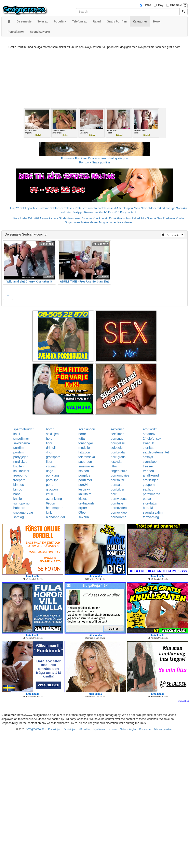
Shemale (176, 5)
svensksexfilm (153, 512)
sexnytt (148, 457)
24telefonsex (152, 439)
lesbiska (84, 489)
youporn (149, 485)
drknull (51, 448)
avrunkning (54, 499)
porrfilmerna (152, 494)
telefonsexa (87, 457)
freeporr (149, 471)
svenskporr (151, 462)
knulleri (19, 466)
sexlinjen (52, 434)
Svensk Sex (154, 218)
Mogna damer (108, 222)
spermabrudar (24, 429)
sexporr (84, 471)
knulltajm (85, 494)
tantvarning (151, 517)
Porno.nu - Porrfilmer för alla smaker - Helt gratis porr (95, 158)
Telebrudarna (41, 208)
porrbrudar (118, 452)
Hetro (147, 5)
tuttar (82, 439)
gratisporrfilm (88, 503)
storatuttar (150, 503)
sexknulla (117, 429)
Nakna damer (90, 222)
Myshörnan (99, 729)
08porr (83, 512)
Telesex (69, 208)
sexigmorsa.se (35, 729)
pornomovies (120, 475)
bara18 (148, 508)
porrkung (52, 475)
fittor (49, 443)
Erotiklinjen (70, 729)
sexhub (148, 489)
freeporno (20, 475)
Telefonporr (126, 208)
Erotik (113, 218)
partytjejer (21, 457)
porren (51, 485)
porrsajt (116, 485)
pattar (147, 499)
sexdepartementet (156, 452)
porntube (117, 503)
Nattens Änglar (128, 729)
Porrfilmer (169, 218)
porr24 (83, 485)
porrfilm (19, 448)
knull (17, 434)
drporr (83, 508)
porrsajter (118, 480)
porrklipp (52, 480)
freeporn (19, 480)
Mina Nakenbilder (145, 208)
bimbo (18, 489)
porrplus (84, 475)
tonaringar (86, 443)
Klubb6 (103, 212)
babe (17, 494)
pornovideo (119, 512)
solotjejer (117, 448)
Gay (161, 5)
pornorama (118, 517)
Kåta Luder (20, 218)
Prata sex (81, 208)
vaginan (52, 466)
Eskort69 (34, 218)
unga (50, 471)
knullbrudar (21, 471)
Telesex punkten (163, 729)
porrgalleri (118, 443)
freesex (148, 466)
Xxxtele (113, 729)
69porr (51, 503)
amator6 (149, 434)
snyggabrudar (23, 512)
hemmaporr (54, 508)
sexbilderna (22, 443)
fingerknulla (119, 471)
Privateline (145, 729)
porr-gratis (118, 457)
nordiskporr (22, 462)
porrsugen (118, 439)
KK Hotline (85, 729)
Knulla (180, 218)
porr (113, 494)
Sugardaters (73, 222)
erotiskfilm (150, 429)
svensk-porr (87, 429)
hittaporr (84, 452)
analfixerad (151, 475)
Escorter (87, 218)
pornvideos (119, 499)
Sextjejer (78, 212)
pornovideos (119, 508)
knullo (18, 499)
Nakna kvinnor (49, 218)
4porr (50, 452)
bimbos (19, 485)
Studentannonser (70, 218)
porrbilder (118, 489)
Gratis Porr (124, 218)
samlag (19, 517)
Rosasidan (91, 212)
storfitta (148, 448)
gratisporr (53, 457)
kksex (83, 499)
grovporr (52, 489)
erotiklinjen (151, 480)
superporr (85, 462)
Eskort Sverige (166, 208)
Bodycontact (128, 212)
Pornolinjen (54, 729)
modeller (85, 448)
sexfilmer (117, 434)
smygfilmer (21, 439)
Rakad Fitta (139, 218)
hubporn (19, 508)
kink (49, 512)
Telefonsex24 (110, 208)
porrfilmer (85, 480)
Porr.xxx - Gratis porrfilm (94, 162)
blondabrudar (56, 517)
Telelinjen (26, 208)
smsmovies (86, 466)
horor (50, 429)
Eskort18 (114, 212)
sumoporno (22, 503)
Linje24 (15, 208)
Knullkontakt (100, 218)
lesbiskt (116, 462)
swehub (148, 443)
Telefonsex (57, 208)
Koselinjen (94, 208)
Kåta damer (125, 222)
